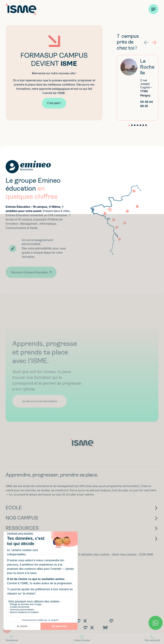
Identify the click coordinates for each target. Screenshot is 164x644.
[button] (154, 42)
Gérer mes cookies (124, 554)
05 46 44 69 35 (147, 104)
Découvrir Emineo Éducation (29, 272)
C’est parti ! (54, 103)
